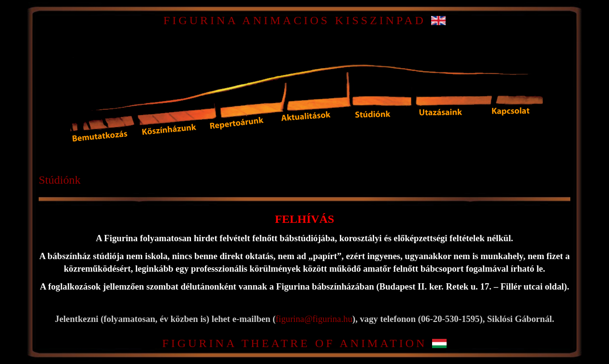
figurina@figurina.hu (314, 319)
